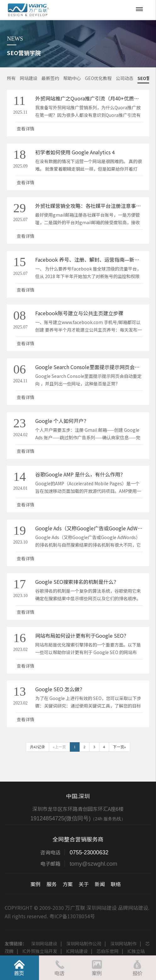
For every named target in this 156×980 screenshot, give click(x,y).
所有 (11, 78)
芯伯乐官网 (108, 951)
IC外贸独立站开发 (40, 951)
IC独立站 (136, 951)
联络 (116, 884)
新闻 (100, 884)
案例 (36, 884)
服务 (52, 884)
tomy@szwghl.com (93, 864)
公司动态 (125, 78)
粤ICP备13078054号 (72, 916)
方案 (68, 884)
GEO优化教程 (98, 78)
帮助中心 (72, 78)
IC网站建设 (77, 951)
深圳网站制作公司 (84, 943)
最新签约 (50, 78)
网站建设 (29, 78)
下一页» (120, 747)
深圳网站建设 (44, 943)
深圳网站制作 (123, 943)
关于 (84, 884)
